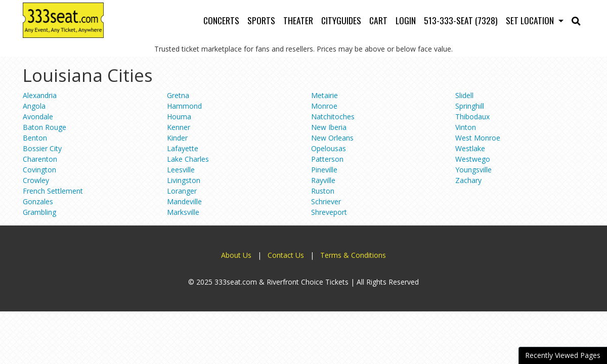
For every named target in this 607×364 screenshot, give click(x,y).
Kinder (177, 138)
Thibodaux (472, 117)
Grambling (39, 212)
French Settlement (53, 191)
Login (406, 20)
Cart (378, 20)
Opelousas (329, 148)
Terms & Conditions (353, 255)
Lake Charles (188, 159)
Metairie (324, 95)
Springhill (470, 106)
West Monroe (478, 138)
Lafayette (183, 148)
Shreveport (329, 212)
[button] (576, 20)
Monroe (324, 106)
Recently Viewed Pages (563, 355)
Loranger (182, 191)
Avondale (38, 117)
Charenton (40, 159)
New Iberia (329, 127)
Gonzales (38, 201)
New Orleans (332, 138)
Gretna (178, 95)
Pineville (324, 170)
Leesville (181, 170)
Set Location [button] (531, 20)
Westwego (473, 159)
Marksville (183, 212)
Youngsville (473, 170)
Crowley (36, 180)
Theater (298, 20)
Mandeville (184, 201)
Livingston (184, 180)
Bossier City (42, 148)
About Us (236, 255)
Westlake (470, 148)
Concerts (221, 20)
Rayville (323, 180)
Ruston (323, 191)
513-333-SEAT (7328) (461, 20)
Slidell (464, 95)
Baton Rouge (45, 127)
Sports (261, 20)
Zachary (468, 180)
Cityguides (341, 20)
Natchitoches (333, 117)
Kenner (179, 127)
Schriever (326, 201)
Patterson (327, 159)
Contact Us (286, 255)
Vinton (466, 127)
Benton (35, 138)
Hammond (184, 106)
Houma (179, 117)
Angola (34, 106)
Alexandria (40, 95)
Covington (39, 170)
